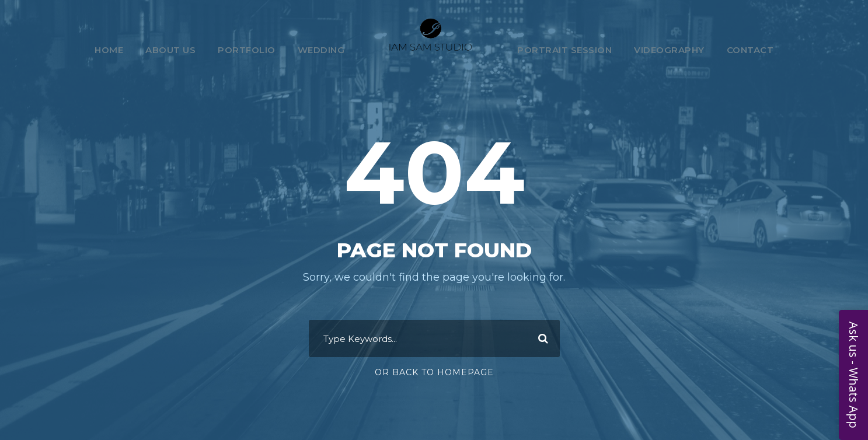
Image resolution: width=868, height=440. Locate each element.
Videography (669, 50)
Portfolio (247, 50)
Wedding (321, 50)
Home (109, 50)
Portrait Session (564, 50)
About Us (170, 50)
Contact (750, 50)
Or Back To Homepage (434, 372)
